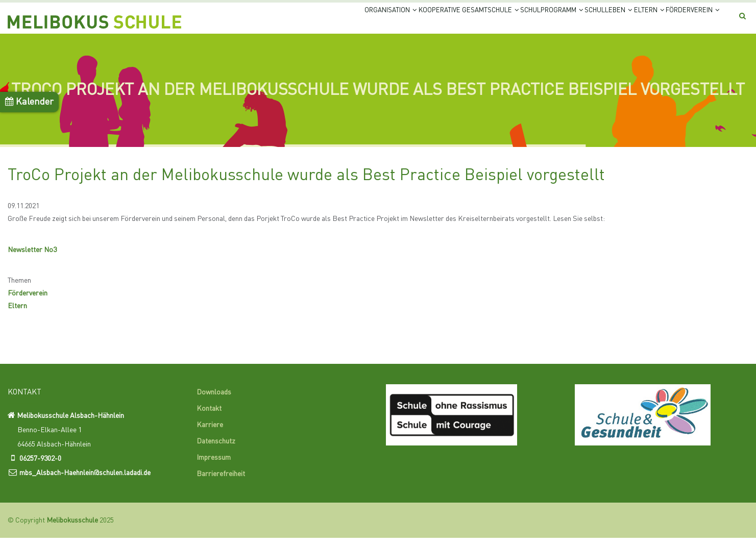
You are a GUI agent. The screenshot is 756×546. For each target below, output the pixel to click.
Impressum (214, 466)
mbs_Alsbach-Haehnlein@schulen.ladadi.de (85, 481)
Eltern (626, 22)
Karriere (210, 433)
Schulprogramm (500, 22)
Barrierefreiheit (221, 482)
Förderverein (684, 22)
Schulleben (572, 22)
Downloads (214, 401)
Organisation (304, 22)
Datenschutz (216, 450)
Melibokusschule (72, 529)
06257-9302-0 (40, 467)
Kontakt (209, 417)
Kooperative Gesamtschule (399, 22)
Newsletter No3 (32, 258)
